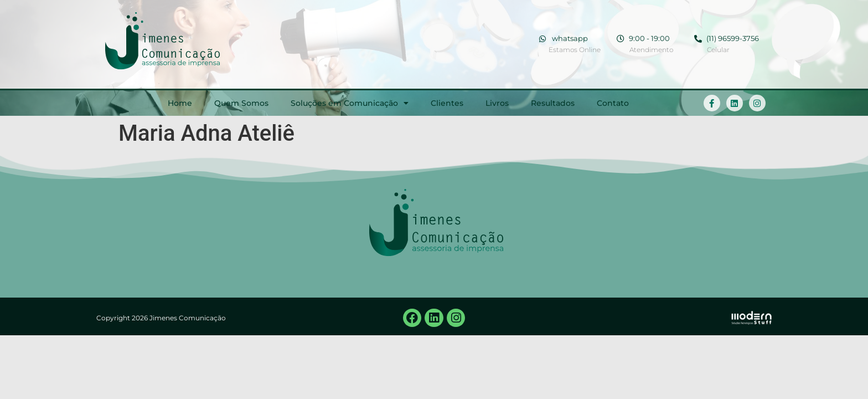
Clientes (447, 103)
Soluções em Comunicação (350, 103)
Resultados (553, 103)
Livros (497, 103)
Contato (613, 103)
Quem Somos (241, 103)
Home (180, 103)
